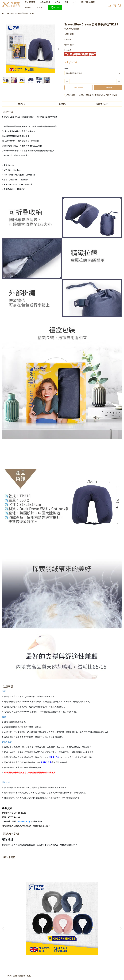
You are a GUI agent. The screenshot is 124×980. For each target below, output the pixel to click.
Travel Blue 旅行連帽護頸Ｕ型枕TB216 (59, 900)
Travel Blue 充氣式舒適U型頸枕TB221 (101, 899)
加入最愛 (70, 95)
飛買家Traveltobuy (20, 969)
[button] (58, 49)
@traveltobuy (24, 821)
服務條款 (25, 926)
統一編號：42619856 (10, 928)
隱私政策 (15, 926)
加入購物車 (79, 87)
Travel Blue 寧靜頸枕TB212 (19, 899)
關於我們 (24, 928)
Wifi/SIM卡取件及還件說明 (41, 926)
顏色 (66, 68)
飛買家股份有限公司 (61, 926)
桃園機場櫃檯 (45, 2)
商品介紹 (22, 104)
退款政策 (5, 926)
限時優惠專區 (30, 2)
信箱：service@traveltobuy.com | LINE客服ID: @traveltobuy (26, 940)
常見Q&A (40, 7)
